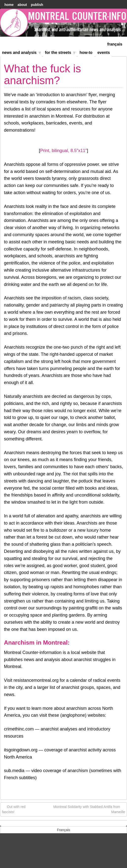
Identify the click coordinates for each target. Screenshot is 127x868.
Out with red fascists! (14, 809)
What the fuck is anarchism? (42, 74)
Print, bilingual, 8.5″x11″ (63, 151)
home (9, 5)
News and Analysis (21, 54)
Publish (37, 5)
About (22, 5)
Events (104, 53)
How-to (86, 53)
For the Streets (60, 54)
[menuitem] (115, 44)
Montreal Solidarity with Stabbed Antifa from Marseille (89, 809)
